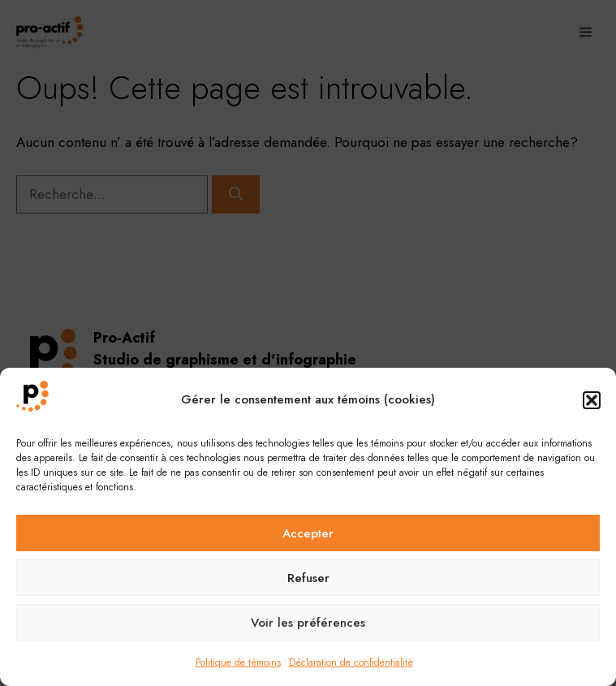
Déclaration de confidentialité (351, 662)
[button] (592, 400)
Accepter (308, 533)
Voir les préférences (308, 623)
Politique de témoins (238, 662)
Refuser (308, 578)
